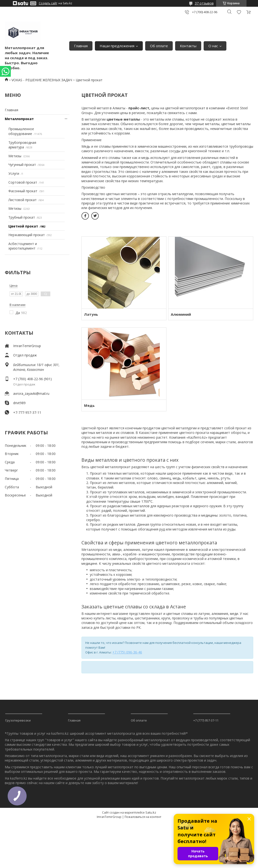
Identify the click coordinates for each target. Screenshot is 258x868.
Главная (81, 46)
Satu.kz (151, 812)
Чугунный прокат (22, 165)
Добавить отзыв (239, 12)
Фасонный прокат (23, 191)
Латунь (91, 314)
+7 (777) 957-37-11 (206, 720)
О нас (213, 46)
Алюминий (181, 314)
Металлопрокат (19, 119)
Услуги (14, 173)
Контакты (188, 46)
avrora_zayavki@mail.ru (31, 393)
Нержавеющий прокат (27, 235)
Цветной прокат (23, 226)
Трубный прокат (22, 217)
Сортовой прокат (23, 182)
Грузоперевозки (18, 720)
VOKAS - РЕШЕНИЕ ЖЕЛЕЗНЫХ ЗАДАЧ (42, 80)
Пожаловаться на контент (143, 817)
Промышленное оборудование (21, 131)
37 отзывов (204, 3)
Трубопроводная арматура (22, 145)
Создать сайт (48, 3)
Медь (89, 405)
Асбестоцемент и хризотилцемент (23, 246)
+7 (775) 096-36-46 (127, 652)
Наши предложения (117, 46)
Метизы (15, 156)
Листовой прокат (23, 200)
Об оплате (159, 46)
